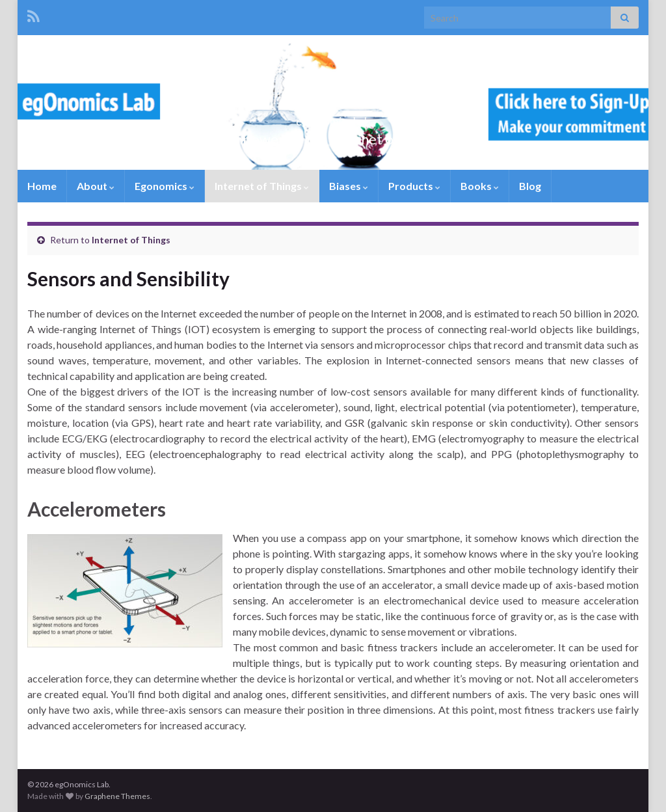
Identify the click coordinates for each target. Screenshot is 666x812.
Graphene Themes (117, 796)
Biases (349, 186)
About (96, 186)
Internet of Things (262, 186)
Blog (530, 186)
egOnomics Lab (333, 117)
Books (480, 186)
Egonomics (165, 186)
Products (414, 186)
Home (42, 186)
